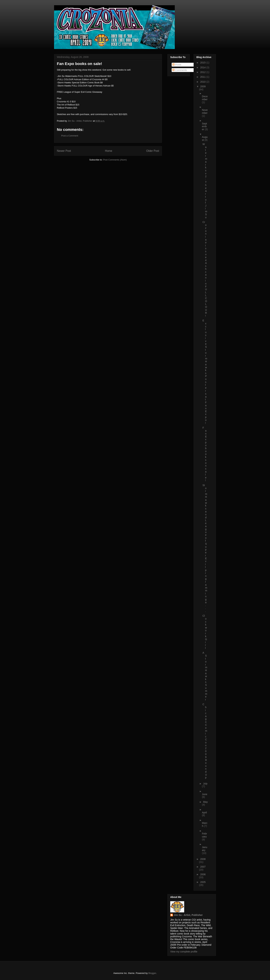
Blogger (152, 973)
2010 (203, 82)
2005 (203, 882)
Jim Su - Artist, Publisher (188, 915)
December (205, 98)
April (204, 813)
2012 (203, 72)
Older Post (153, 151)
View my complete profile (184, 952)
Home (109, 151)
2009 (203, 86)
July (205, 784)
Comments (180, 70)
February (205, 835)
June (205, 794)
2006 (203, 874)
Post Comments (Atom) (115, 160)
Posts (177, 65)
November (205, 111)
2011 (203, 77)
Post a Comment (70, 136)
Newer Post (64, 151)
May (205, 802)
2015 (203, 63)
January (205, 849)
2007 (203, 867)
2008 (203, 859)
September (205, 127)
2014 (203, 67)
